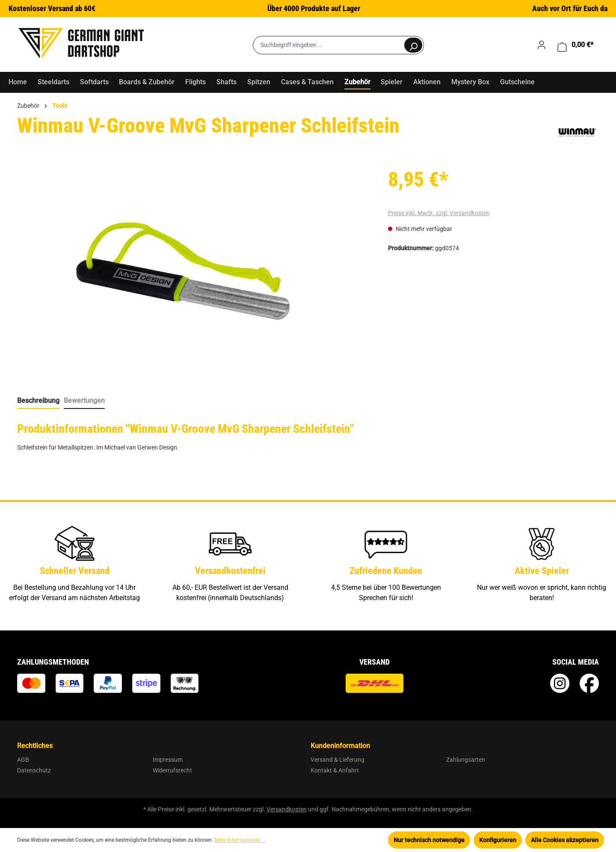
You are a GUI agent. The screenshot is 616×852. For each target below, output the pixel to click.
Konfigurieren (498, 840)
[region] (183, 271)
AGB (23, 760)
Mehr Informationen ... (240, 840)
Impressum (168, 760)
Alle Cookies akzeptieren (565, 840)
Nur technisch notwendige (429, 840)
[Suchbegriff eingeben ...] (328, 45)
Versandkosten (287, 809)
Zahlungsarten (466, 760)
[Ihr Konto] (542, 45)
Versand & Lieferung (338, 760)
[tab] (38, 401)
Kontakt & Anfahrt (335, 770)
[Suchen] (413, 45)
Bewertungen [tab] (84, 401)
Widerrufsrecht (172, 770)
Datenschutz (34, 770)
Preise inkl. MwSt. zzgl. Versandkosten (439, 213)
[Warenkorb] (575, 45)
